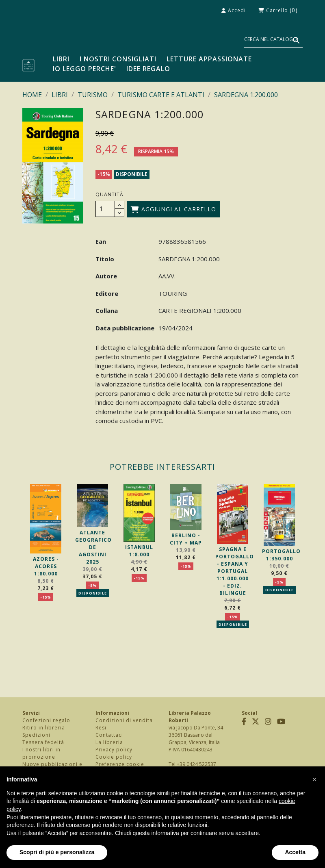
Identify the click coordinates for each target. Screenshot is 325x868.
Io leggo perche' (84, 69)
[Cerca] (273, 40)
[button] (314, 779)
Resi (101, 728)
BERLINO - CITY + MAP (186, 539)
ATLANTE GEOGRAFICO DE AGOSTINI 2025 (93, 547)
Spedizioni (36, 735)
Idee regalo (148, 69)
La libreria (109, 742)
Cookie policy (114, 757)
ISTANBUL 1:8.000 (139, 551)
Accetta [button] (295, 852)
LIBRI (61, 59)
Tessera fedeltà (43, 742)
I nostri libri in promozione (41, 753)
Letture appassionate (209, 59)
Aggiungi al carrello (173, 209)
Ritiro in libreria (44, 728)
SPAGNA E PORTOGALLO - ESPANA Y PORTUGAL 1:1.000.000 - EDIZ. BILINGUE (235, 571)
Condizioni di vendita (124, 720)
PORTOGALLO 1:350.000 (281, 555)
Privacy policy (114, 750)
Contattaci (109, 735)
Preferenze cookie (120, 764)
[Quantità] (105, 209)
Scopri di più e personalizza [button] (57, 852)
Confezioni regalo (46, 720)
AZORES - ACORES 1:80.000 (46, 566)
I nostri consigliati (118, 59)
